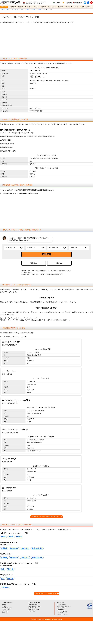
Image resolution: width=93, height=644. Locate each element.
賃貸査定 (59, 263)
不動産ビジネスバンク (63, 622)
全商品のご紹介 (32, 616)
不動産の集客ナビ (62, 616)
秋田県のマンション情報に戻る (46, 601)
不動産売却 (4, 7)
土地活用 (36, 7)
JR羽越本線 (5, 595)
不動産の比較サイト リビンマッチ (10, 10)
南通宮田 (19, 544)
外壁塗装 (61, 7)
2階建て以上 (25, 556)
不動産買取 (13, 7)
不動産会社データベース (72, 7)
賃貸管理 (43, 7)
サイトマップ (5, 620)
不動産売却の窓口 (62, 612)
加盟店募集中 (78, 3)
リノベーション (52, 7)
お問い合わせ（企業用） (35, 617)
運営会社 (4, 612)
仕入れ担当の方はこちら (35, 614)
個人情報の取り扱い (7, 616)
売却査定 (46, 254)
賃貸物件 (4, 556)
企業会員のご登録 (33, 612)
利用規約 (4, 614)
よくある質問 (68, 3)
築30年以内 (14, 556)
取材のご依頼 (32, 619)
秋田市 (39, 10)
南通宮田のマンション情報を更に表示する (46, 524)
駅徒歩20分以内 (37, 556)
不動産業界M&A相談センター (64, 614)
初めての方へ (58, 3)
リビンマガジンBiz (62, 620)
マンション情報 (25, 10)
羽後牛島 (10, 577)
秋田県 (33, 10)
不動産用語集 (5, 619)
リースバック (28, 7)
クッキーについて (6, 617)
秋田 (3, 577)
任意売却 (20, 7)
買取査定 (34, 263)
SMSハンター (61, 617)
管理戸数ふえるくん (62, 619)
